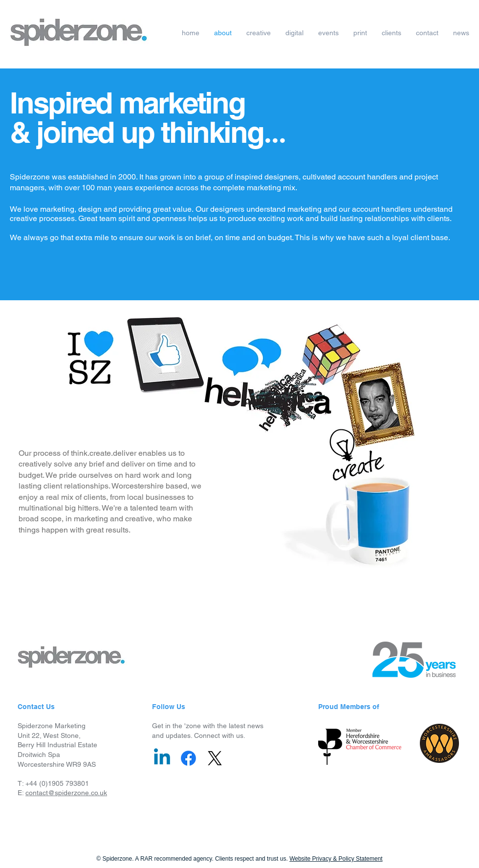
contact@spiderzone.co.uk (66, 793)
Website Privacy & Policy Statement (336, 859)
